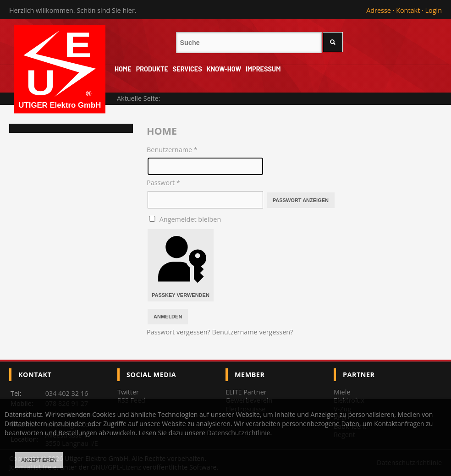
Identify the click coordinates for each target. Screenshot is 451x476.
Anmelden (168, 317)
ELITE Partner (246, 392)
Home (123, 69)
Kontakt (408, 10)
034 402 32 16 (67, 393)
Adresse (379, 10)
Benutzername (172, 150)
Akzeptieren (39, 460)
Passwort (163, 183)
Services (187, 69)
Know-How (224, 69)
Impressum (263, 69)
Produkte (152, 69)
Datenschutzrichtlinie (239, 433)
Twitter (128, 392)
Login (434, 10)
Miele (342, 392)
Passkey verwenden (180, 265)
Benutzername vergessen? (253, 332)
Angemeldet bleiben (190, 219)
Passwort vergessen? (179, 332)
